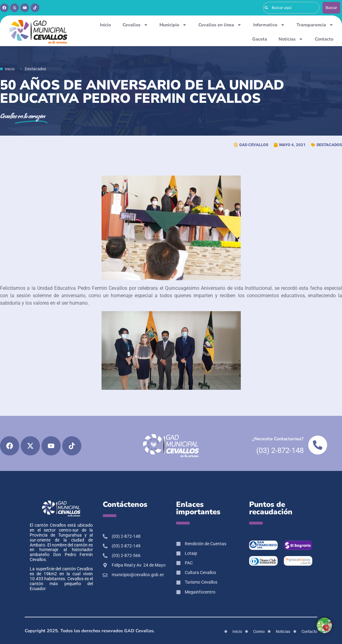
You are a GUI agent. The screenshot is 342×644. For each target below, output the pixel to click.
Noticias (291, 39)
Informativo (269, 25)
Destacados (329, 145)
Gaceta (260, 39)
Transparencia (315, 25)
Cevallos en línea (220, 25)
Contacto (324, 39)
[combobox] (291, 8)
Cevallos (135, 25)
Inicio (105, 25)
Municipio (173, 25)
